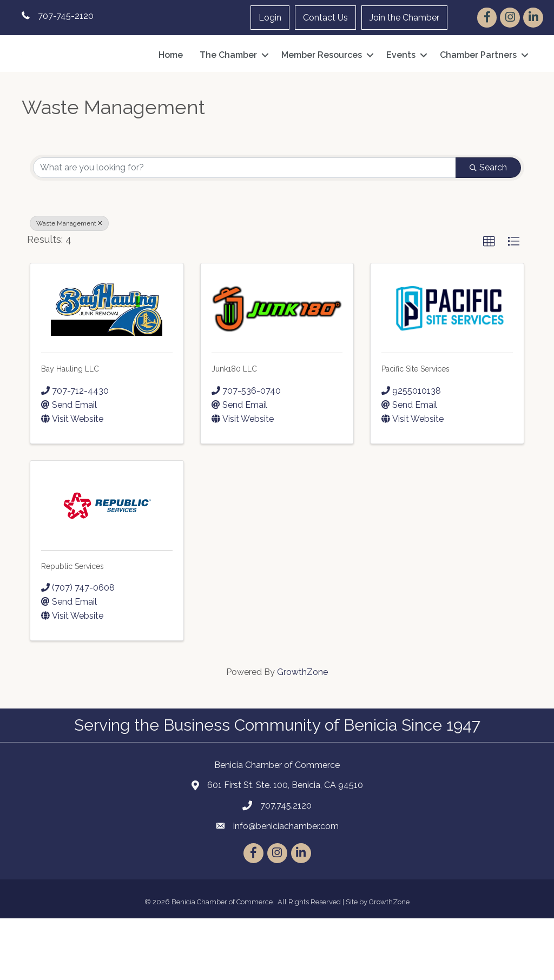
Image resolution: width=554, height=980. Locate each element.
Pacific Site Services (415, 431)
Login (270, 18)
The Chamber (228, 86)
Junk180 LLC (234, 431)
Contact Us (325, 18)
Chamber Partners (478, 86)
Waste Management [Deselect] (69, 285)
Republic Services (72, 627)
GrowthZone (302, 733)
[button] (489, 303)
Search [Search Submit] (488, 229)
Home (171, 86)
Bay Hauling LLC (70, 431)
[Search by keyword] (245, 229)
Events (401, 86)
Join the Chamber (404, 18)
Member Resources (322, 86)
